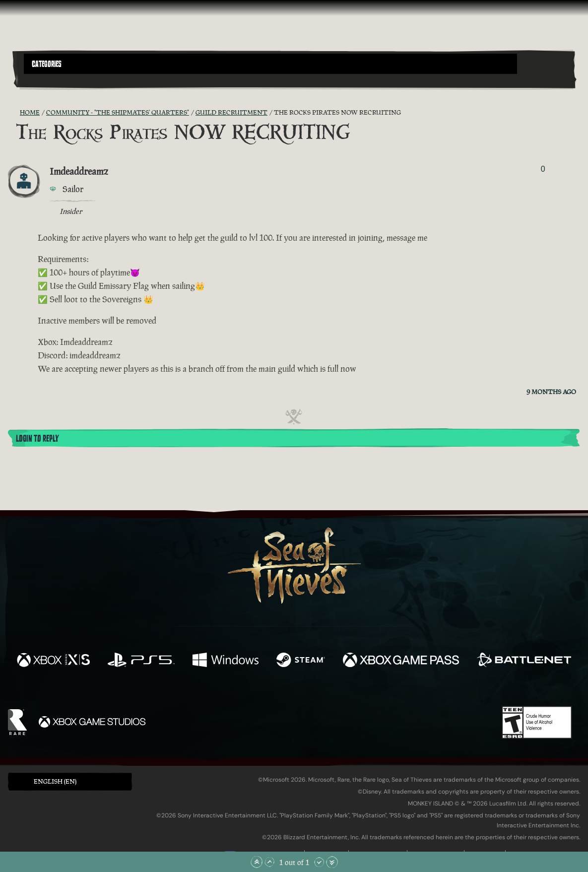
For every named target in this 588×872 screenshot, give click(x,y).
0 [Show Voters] (543, 169)
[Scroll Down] (319, 862)
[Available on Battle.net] (524, 661)
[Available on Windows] (226, 661)
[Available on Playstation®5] (141, 661)
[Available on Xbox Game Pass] (401, 661)
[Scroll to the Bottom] (332, 862)
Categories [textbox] (47, 64)
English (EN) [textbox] (55, 781)
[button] (270, 64)
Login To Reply (37, 439)
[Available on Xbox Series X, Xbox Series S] (53, 661)
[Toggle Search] (45, 80)
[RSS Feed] (14, 113)
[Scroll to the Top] (257, 862)
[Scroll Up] (269, 862)
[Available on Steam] (301, 661)
